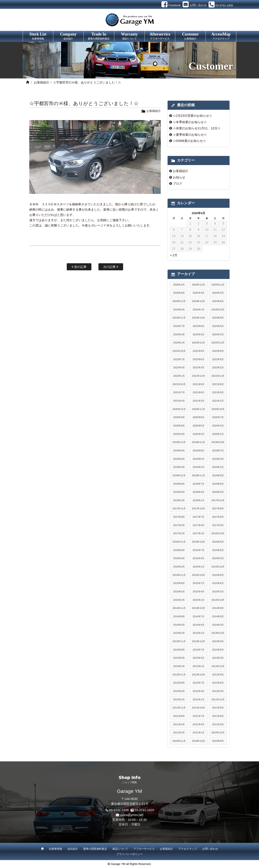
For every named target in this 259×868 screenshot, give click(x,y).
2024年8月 (218, 301)
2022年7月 (179, 359)
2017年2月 (179, 533)
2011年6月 (218, 716)
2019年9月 (179, 451)
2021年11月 (218, 376)
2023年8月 (218, 318)
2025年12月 (199, 285)
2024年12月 (179, 301)
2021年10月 (179, 384)
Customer (191, 36)
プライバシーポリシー (129, 854)
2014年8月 (179, 616)
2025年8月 (179, 293)
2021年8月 (218, 384)
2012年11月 (179, 675)
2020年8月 (199, 417)
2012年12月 (218, 666)
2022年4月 (179, 367)
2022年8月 (218, 351)
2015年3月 (218, 592)
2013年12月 (218, 633)
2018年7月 (199, 484)
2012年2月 (179, 699)
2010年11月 (179, 741)
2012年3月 (218, 691)
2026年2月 (179, 285)
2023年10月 (199, 318)
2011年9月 (218, 708)
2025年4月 (199, 293)
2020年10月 (218, 409)
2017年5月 (179, 525)
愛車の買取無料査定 (95, 849)
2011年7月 (199, 716)
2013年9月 (218, 641)
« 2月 (174, 255)
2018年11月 (199, 475)
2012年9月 (218, 675)
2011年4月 (199, 724)
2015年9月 (218, 575)
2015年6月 (218, 583)
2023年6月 (199, 326)
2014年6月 (218, 616)
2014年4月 (199, 625)
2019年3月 (179, 467)
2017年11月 (179, 508)
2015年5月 (179, 592)
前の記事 (79, 267)
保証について (120, 849)
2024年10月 (199, 301)
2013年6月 (218, 650)
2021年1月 (218, 401)
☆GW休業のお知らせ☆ (190, 141)
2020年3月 (179, 434)
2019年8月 (199, 451)
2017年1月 (199, 533)
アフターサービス (144, 849)
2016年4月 (199, 558)
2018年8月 (179, 484)
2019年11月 (199, 442)
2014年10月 (199, 608)
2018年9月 (218, 475)
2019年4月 (218, 459)
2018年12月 (179, 475)
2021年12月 (199, 376)
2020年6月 (179, 426)
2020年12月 (179, 409)
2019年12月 (179, 442)
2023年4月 (179, 334)
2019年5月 (199, 459)
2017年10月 (199, 508)
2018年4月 (199, 492)
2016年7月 (199, 550)
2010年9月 (218, 741)
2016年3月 (218, 558)
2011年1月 (199, 733)
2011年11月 (179, 708)
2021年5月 (218, 392)
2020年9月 (179, 417)
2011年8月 (179, 716)
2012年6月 (218, 683)
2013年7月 (199, 650)
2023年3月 (199, 334)
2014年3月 (218, 625)
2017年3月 (218, 525)
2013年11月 (179, 641)
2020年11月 (199, 409)
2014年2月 (179, 633)
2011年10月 (199, 708)
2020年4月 (218, 426)
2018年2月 (179, 500)
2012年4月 (199, 691)
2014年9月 (218, 608)
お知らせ (179, 177)
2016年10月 (199, 542)
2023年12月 (218, 310)
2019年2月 (199, 467)
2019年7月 (218, 451)
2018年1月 (199, 500)
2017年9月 (218, 508)
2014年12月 (218, 600)
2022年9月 (199, 351)
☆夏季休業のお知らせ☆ (190, 135)
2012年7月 (199, 683)
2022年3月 (199, 367)
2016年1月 (199, 567)
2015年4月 (199, 592)
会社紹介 (73, 849)
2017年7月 (199, 517)
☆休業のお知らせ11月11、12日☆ (197, 128)
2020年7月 (218, 417)
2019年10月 (218, 442)
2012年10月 (199, 675)
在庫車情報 (55, 849)
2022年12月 (199, 343)
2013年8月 (179, 650)
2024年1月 (199, 310)
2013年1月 (199, 666)
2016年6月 (218, 550)
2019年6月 (179, 459)
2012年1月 (199, 699)
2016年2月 (179, 567)
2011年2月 (179, 733)
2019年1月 (218, 467)
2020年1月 (218, 434)
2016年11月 (179, 542)
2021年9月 (199, 384)
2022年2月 (218, 367)
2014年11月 (179, 608)
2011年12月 (218, 699)
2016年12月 (218, 533)
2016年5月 (179, 558)
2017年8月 (179, 517)
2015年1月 (199, 600)
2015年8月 (179, 583)
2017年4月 (199, 525)
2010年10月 (199, 741)
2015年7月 (199, 583)
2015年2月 (179, 600)
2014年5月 (179, 625)
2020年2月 (199, 434)
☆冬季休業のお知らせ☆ (190, 122)
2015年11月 (179, 575)
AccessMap (221, 36)
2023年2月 (218, 334)
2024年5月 (179, 310)
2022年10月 (179, 351)
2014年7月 (199, 616)
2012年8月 (179, 683)
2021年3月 (199, 401)
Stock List (38, 36)
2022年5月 (218, 359)
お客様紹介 (42, 82)
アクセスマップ (188, 849)
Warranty (129, 36)
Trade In (99, 36)
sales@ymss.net (131, 815)
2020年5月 (199, 426)
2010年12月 (218, 733)
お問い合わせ (210, 849)
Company (68, 36)
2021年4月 (179, 401)
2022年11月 (218, 343)
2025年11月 (218, 285)
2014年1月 (199, 633)
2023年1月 (179, 343)
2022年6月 (199, 359)
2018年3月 (218, 492)
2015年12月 (218, 567)
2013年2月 (179, 666)
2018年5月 (179, 492)
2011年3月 (218, 724)
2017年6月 (218, 517)
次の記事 (111, 267)
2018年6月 (218, 484)
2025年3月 (218, 293)
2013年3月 (218, 658)
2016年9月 (218, 542)
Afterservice (160, 36)
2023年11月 (179, 318)
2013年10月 (199, 641)
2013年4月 (199, 658)
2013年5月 (179, 658)
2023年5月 (218, 326)
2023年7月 (179, 326)
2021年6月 (199, 392)
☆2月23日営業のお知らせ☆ (192, 116)
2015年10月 (199, 575)
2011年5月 (179, 724)
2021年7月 (179, 392)
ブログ (178, 184)
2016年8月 (179, 550)
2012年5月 (179, 691)
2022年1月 (179, 376)
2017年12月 (218, 500)
